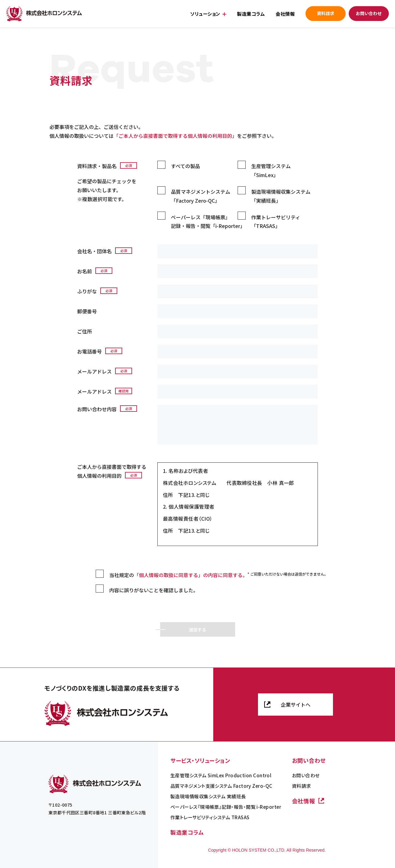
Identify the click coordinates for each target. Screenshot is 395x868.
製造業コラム (251, 14)
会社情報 (285, 14)
